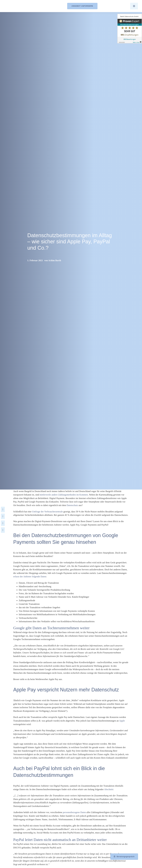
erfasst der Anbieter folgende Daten (30, 577)
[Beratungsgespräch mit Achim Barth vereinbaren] (124, 857)
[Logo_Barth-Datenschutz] (19, 6)
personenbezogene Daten (74, 812)
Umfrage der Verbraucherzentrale (47, 512)
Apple (122, 721)
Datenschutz (72, 505)
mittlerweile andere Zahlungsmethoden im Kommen (64, 495)
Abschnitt (109, 789)
